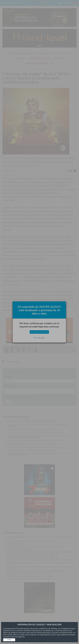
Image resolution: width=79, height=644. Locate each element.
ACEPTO (9, 640)
